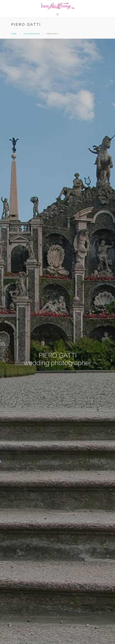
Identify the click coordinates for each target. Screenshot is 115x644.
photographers (32, 34)
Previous (4, 361)
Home (14, 34)
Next (111, 361)
